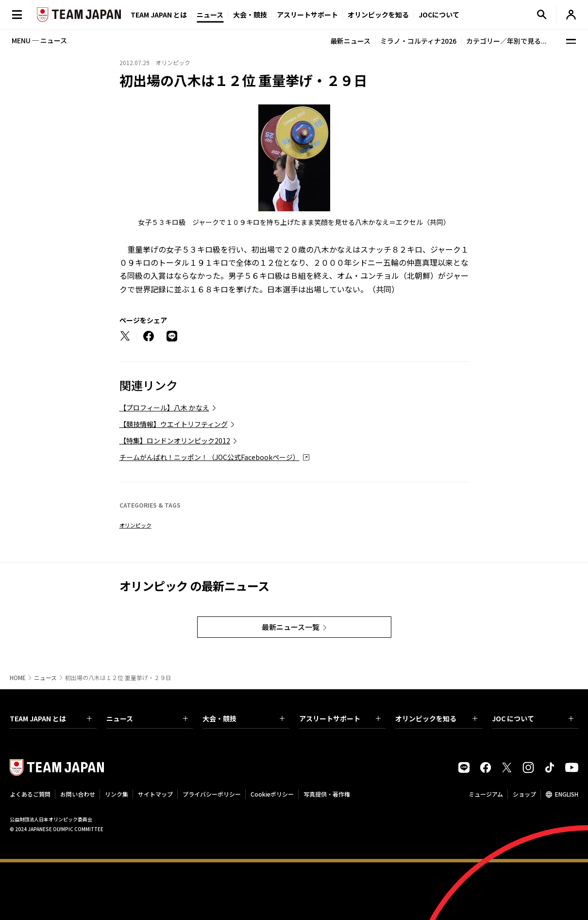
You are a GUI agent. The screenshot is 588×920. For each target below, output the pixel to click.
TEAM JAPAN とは (51, 718)
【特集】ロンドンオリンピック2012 (175, 441)
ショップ (524, 794)
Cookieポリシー (272, 794)
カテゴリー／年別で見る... (506, 41)
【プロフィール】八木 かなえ (164, 408)
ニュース (210, 15)
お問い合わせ (78, 794)
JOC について (533, 718)
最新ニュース (350, 41)
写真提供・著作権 (327, 794)
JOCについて (439, 15)
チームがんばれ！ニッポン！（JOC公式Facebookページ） (210, 457)
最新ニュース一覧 (291, 627)
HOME (18, 678)
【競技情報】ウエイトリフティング (174, 424)
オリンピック (135, 525)
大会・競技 (244, 718)
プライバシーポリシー (212, 794)
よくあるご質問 (30, 794)
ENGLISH (567, 794)
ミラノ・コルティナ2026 (418, 41)
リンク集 (117, 794)
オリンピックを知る (378, 15)
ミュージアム (486, 794)
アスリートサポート (307, 15)
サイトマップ (155, 794)
